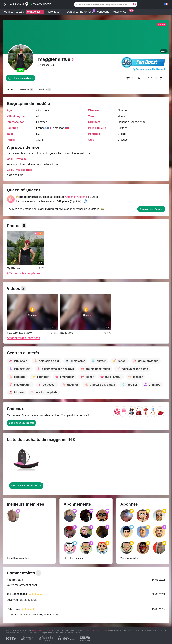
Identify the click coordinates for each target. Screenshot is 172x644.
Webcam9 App (122, 12)
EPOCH (87, 630)
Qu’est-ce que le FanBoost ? (149, 69)
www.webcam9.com (41, 630)
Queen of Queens (76, 197)
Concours (103, 12)
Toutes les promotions (80, 12)
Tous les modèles (13, 12)
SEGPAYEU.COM (100, 630)
